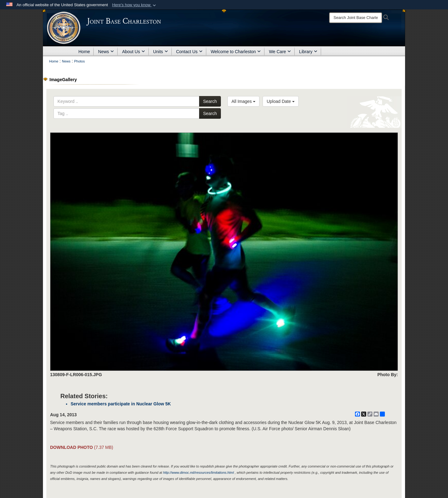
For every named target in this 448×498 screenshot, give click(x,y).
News (106, 52)
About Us (133, 52)
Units (161, 52)
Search (210, 101)
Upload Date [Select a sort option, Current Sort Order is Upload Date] (281, 101)
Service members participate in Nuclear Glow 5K (121, 404)
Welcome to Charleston (236, 52)
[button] (135, 5)
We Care (280, 52)
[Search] (356, 18)
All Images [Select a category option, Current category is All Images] (243, 101)
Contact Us (189, 52)
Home (84, 52)
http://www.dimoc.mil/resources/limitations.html (198, 473)
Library (308, 52)
